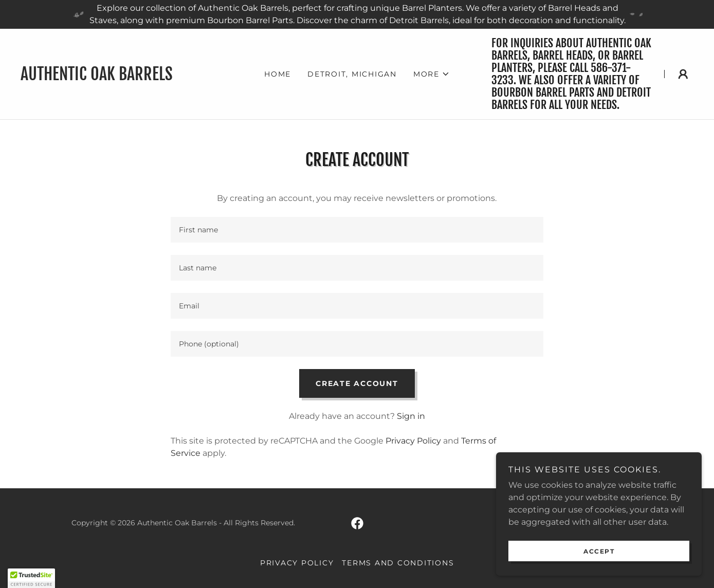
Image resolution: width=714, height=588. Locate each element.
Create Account (357, 383)
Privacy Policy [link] (413, 441)
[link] (122, 77)
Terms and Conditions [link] (398, 563)
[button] (432, 74)
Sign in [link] (411, 416)
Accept (599, 551)
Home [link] (278, 74)
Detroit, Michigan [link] (352, 74)
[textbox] (357, 230)
